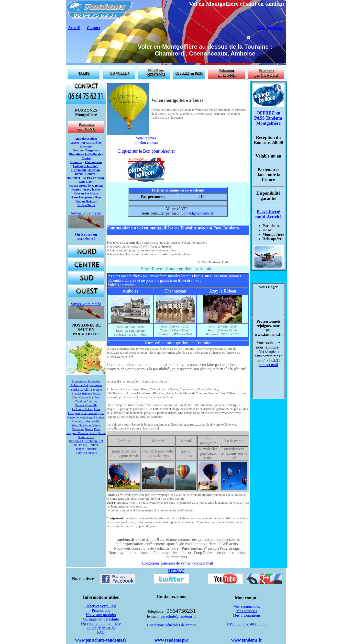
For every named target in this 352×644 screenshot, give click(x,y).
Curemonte (79, 170)
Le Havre (78, 409)
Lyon (101, 413)
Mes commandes (247, 606)
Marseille (73, 417)
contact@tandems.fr (198, 213)
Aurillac (96, 142)
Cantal (86, 158)
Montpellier (93, 421)
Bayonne (86, 146)
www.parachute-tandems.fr (101, 640)
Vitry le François (86, 453)
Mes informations (247, 615)
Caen (75, 397)
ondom (81, 401)
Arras (85, 142)
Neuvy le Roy (92, 189)
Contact (93, 28)
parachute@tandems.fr (178, 616)
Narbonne (78, 429)
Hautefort (73, 178)
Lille (84, 413)
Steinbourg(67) (93, 441)
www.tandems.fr (247, 640)
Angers (75, 142)
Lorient (92, 413)
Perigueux (86, 197)
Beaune (78, 150)
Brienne (87, 393)
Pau (74, 197)
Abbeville (76, 385)
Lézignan (74, 413)
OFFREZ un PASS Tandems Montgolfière (268, 118)
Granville (91, 405)
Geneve (90, 174)
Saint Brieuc (86, 437)
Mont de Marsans (91, 186)
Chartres (76, 162)
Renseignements (271, 28)
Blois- (73, 154)
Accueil (74, 28)
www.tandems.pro (171, 640)
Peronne (83, 433)
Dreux (79, 174)
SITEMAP (176, 571)
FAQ (101, 632)
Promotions (101, 610)
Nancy (97, 425)
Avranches (94, 381)
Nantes (77, 189)
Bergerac (92, 150)
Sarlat (102, 433)
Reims (91, 201)
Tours (91, 205)
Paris (97, 429)
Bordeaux (77, 390)
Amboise (81, 139)
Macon (74, 186)
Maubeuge (86, 417)
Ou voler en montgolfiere (101, 624)
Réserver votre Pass (101, 606)
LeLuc (89, 409)
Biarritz (76, 393)
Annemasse (79, 381)
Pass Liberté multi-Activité (269, 214)
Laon (90, 182)
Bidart (97, 393)
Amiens (92, 139)
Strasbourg (76, 441)
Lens (82, 182)
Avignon (89, 385)
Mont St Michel (81, 425)
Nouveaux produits (101, 615)
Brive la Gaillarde (89, 154)
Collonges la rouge (86, 166)
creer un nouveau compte (247, 624)
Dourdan (94, 170)
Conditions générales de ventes (167, 563)
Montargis (78, 421)
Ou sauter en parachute (101, 619)
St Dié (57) (81, 445)
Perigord (72, 433)
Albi (87, 390)
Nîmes (89, 429)
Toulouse (91, 449)
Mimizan (100, 417)
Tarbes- (82, 205)
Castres (84, 397)
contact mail (204, 563)
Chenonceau (93, 162)
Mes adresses (247, 611)
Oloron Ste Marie (86, 193)
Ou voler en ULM (101, 628)
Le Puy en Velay (93, 178)
